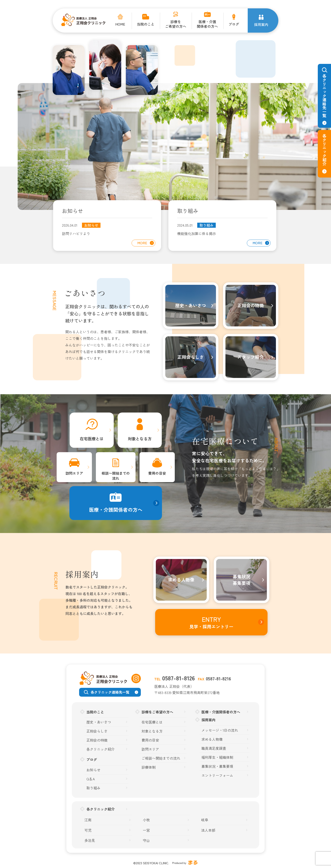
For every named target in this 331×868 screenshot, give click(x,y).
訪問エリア (150, 749)
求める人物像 (212, 739)
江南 (88, 820)
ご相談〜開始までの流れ (161, 758)
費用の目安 (150, 740)
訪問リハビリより (76, 233)
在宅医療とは (152, 722)
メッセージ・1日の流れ (220, 730)
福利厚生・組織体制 (217, 757)
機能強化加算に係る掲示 (197, 233)
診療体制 (149, 767)
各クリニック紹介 (100, 749)
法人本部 (208, 830)
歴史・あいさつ (99, 722)
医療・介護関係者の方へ (221, 712)
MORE (142, 243)
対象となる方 (152, 731)
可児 (88, 830)
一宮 (146, 830)
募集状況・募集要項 (217, 766)
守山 (146, 840)
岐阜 (205, 820)
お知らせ (91, 225)
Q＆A (91, 779)
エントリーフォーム (217, 775)
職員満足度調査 (214, 748)
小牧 (146, 820)
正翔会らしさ (97, 731)
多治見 (90, 840)
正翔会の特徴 (97, 740)
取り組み (206, 225)
